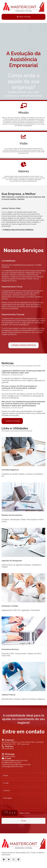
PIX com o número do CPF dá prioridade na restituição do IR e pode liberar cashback (19, 387)
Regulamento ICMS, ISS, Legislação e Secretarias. (21, 610)
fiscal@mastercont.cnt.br (11, 763)
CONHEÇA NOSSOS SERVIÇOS (23, 345)
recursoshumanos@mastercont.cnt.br (16, 765)
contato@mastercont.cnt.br (12, 767)
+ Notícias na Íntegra (12, 421)
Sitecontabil (21, 853)
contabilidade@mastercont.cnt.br (15, 761)
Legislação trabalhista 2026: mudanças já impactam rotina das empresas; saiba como (23, 372)
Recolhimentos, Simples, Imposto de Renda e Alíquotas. (23, 699)
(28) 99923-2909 (8, 756)
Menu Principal (24, 17)
